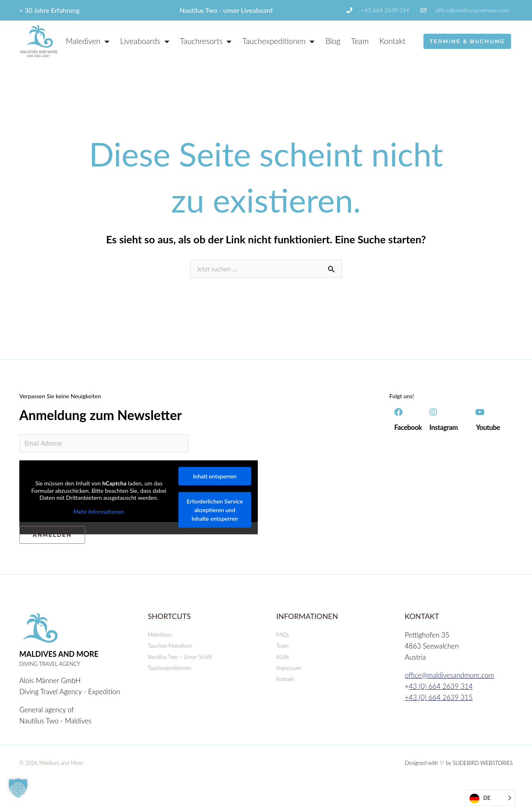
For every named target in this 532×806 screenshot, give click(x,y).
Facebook (409, 428)
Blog (333, 41)
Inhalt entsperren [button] (215, 479)
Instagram (445, 428)
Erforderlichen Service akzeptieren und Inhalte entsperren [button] (215, 513)
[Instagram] (433, 413)
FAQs (283, 638)
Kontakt (393, 41)
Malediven (160, 638)
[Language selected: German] (490, 798)
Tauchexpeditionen (170, 671)
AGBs (283, 660)
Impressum (289, 671)
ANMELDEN (52, 538)
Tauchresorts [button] (206, 41)
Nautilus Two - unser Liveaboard (226, 10)
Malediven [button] (88, 41)
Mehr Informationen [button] (99, 514)
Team (360, 41)
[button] (18, 788)
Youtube (489, 428)
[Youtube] (480, 413)
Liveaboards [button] (145, 41)
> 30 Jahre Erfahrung (50, 10)
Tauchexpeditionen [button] (278, 41)
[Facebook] (398, 413)
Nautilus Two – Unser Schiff (180, 660)
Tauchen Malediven (170, 649)
